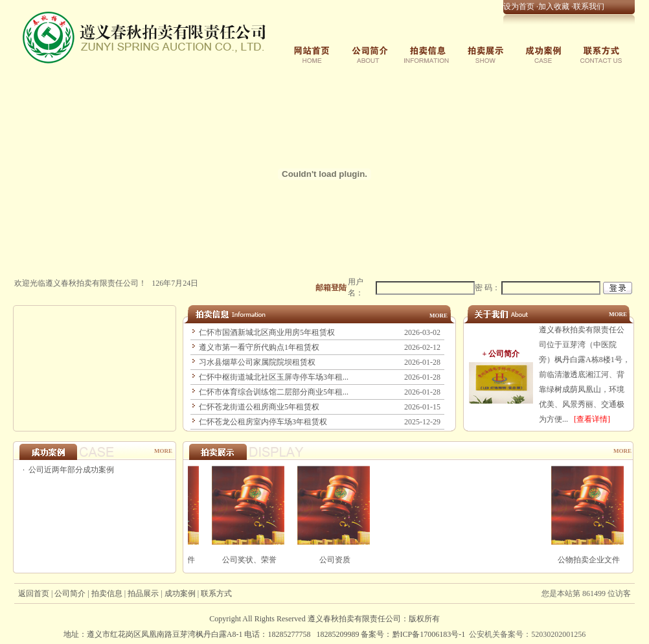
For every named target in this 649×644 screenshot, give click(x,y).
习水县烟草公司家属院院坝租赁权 (257, 362)
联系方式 (216, 593)
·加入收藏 (552, 6)
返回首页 (34, 593)
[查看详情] (592, 419)
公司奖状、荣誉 (256, 560)
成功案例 (180, 593)
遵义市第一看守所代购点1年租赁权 (259, 347)
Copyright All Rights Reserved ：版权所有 (324, 619)
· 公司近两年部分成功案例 (67, 470)
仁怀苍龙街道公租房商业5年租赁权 (259, 407)
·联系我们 (587, 6)
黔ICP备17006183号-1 (429, 634)
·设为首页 (517, 6)
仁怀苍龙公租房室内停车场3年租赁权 (263, 422)
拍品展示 (143, 593)
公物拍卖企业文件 (595, 560)
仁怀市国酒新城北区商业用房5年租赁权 (267, 332)
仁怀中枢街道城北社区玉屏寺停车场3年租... (274, 377)
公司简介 (70, 593)
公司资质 (341, 560)
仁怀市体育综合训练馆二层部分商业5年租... (274, 392)
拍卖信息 (107, 593)
